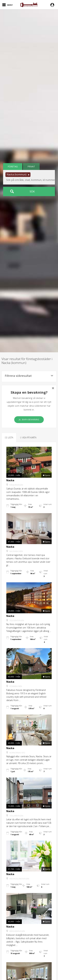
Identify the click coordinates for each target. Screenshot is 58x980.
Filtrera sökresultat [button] (29, 376)
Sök (32, 191)
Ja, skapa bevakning (29, 420)
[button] (53, 5)
